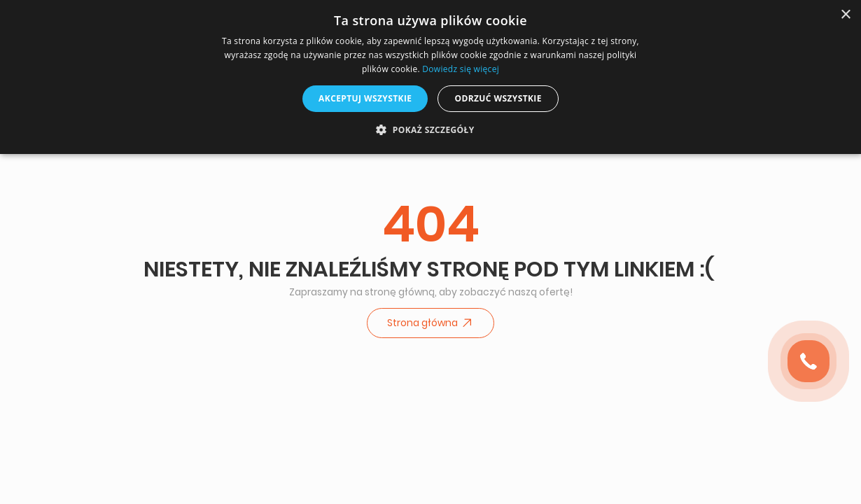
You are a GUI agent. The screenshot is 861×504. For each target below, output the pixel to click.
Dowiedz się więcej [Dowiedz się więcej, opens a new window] (461, 69)
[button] (430, 130)
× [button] (845, 15)
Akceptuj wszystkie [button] (365, 98)
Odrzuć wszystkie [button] (498, 98)
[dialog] (430, 77)
